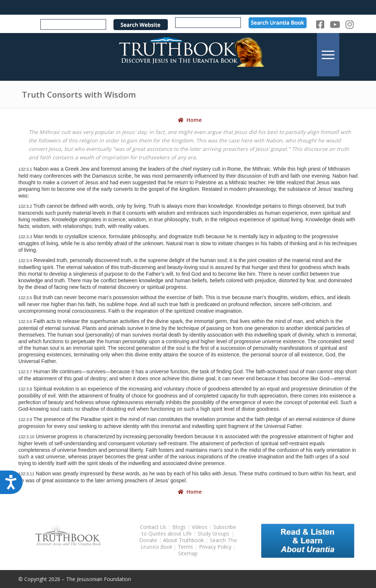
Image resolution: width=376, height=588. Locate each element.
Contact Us (153, 527)
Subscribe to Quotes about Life (189, 530)
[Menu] (328, 55)
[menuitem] (328, 55)
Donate (148, 540)
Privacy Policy (215, 547)
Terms (185, 547)
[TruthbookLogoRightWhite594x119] (188, 55)
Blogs (179, 527)
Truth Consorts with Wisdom (79, 94)
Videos (200, 527)
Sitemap (188, 553)
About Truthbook (183, 540)
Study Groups (214, 533)
